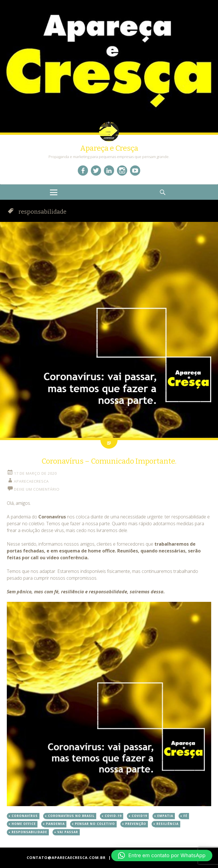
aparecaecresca (31, 481)
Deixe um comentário (37, 489)
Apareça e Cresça (109, 148)
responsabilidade (29, 832)
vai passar (68, 832)
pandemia (55, 824)
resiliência (167, 824)
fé (185, 816)
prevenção (136, 824)
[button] (162, 856)
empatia (165, 816)
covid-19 (113, 816)
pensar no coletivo (95, 824)
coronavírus (25, 816)
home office (24, 824)
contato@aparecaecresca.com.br (66, 858)
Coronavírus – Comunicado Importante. (109, 461)
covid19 (139, 816)
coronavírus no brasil (71, 816)
